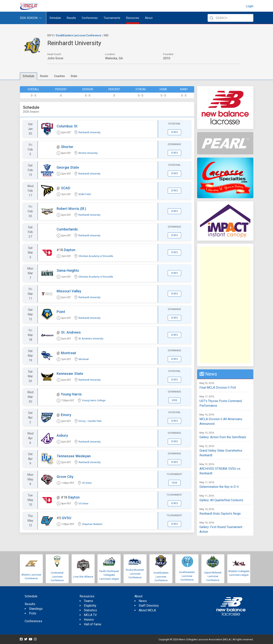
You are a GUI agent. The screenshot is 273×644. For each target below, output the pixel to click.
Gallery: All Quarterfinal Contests (221, 500)
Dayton (70, 250)
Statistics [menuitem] (90, 610)
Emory (66, 415)
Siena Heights (68, 270)
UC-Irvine (87, 483)
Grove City (65, 477)
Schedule (29, 76)
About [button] (149, 18)
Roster (44, 76)
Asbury (62, 435)
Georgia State (68, 167)
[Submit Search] (212, 18)
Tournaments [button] (112, 18)
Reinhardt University (89, 132)
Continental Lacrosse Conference (57, 577)
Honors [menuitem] (89, 620)
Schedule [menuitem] (55, 18)
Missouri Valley (69, 291)
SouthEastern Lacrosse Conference (79, 35)
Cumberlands (67, 229)
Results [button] (71, 18)
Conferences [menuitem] (33, 621)
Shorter (67, 147)
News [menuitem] (143, 601)
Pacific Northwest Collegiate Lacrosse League (109, 575)
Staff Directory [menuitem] (149, 606)
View (174, 400)
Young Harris (71, 394)
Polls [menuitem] (33, 613)
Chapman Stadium (92, 524)
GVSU (67, 518)
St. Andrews (71, 332)
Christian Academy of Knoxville (96, 256)
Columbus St (67, 126)
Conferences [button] (90, 18)
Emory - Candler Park (90, 421)
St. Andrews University (91, 339)
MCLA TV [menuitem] (90, 615)
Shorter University (88, 153)
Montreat (68, 353)
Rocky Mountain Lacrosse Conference (135, 574)
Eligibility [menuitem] (90, 606)
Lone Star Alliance (83, 577)
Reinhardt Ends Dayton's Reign (220, 514)
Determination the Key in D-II (219, 487)
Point (61, 312)
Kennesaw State (70, 374)
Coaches (59, 76)
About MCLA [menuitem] (147, 610)
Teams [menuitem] (88, 601)
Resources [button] (133, 18)
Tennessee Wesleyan (74, 456)
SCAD (66, 188)
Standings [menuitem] (36, 609)
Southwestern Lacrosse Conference (187, 576)
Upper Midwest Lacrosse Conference (213, 576)
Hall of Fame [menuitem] (93, 624)
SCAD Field (85, 194)
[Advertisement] (225, 305)
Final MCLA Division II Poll (218, 388)
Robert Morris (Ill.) (71, 209)
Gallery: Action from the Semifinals (223, 437)
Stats (74, 76)
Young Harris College (94, 400)
